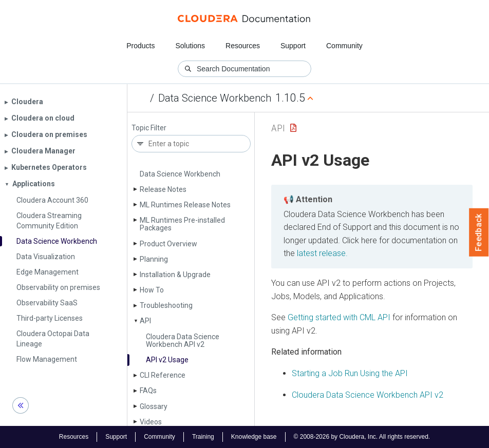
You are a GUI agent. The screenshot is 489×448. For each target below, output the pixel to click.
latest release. (322, 253)
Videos (151, 422)
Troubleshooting (166, 305)
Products (140, 46)
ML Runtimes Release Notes (185, 205)
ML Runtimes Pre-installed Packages (182, 224)
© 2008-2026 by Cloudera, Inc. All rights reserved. (362, 437)
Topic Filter (149, 128)
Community (344, 46)
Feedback (479, 232)
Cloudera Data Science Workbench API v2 (183, 340)
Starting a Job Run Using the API (350, 373)
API (145, 321)
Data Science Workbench (215, 98)
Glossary (154, 406)
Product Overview (168, 244)
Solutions (190, 46)
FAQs (148, 391)
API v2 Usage (167, 360)
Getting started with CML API (339, 317)
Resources (243, 46)
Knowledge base (254, 437)
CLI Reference (163, 375)
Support (293, 46)
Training (203, 437)
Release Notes (163, 189)
